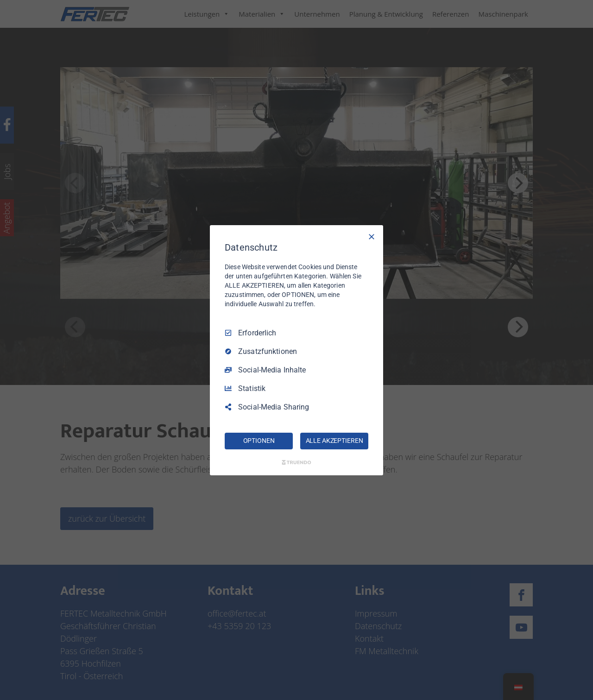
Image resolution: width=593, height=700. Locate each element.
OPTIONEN (259, 441)
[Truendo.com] (296, 462)
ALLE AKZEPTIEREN (334, 441)
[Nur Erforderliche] (372, 236)
